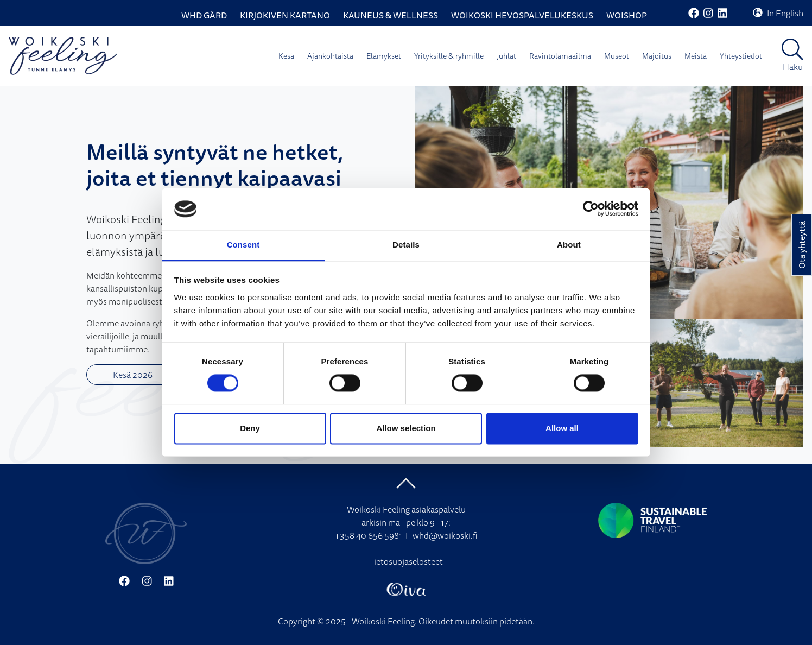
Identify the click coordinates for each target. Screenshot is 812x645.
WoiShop (627, 15)
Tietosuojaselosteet (406, 561)
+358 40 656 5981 (369, 535)
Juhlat (506, 56)
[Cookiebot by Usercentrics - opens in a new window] (591, 209)
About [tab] (569, 245)
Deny (250, 428)
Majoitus (657, 56)
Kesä (286, 56)
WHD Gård (204, 15)
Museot (617, 56)
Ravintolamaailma (560, 56)
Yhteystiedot (741, 56)
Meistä (696, 56)
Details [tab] (406, 245)
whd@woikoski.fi (445, 535)
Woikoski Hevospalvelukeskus (522, 15)
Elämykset (384, 56)
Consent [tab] (243, 245)
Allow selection (406, 428)
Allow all (562, 428)
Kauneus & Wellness (391, 15)
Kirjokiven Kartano (285, 15)
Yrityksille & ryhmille (449, 56)
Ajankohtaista (330, 56)
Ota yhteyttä (802, 245)
